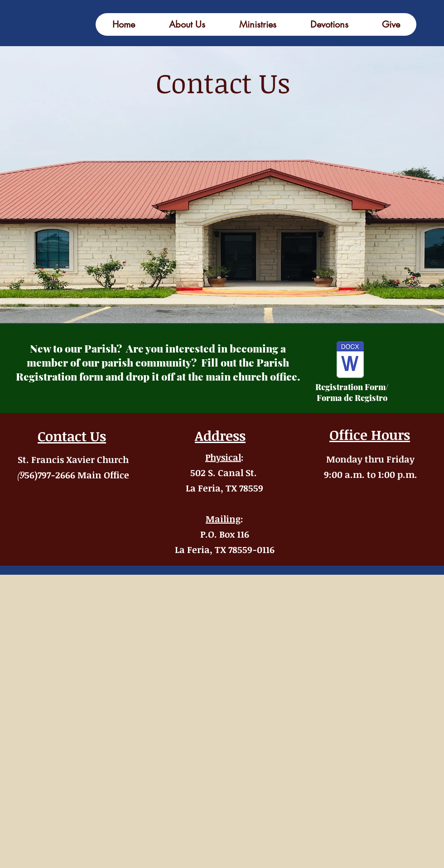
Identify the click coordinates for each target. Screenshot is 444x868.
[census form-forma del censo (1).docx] (350, 361)
